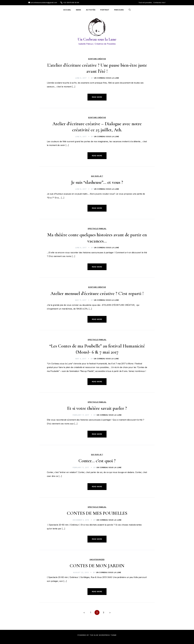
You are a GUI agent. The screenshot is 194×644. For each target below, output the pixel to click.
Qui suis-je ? (97, 176)
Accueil (67, 10)
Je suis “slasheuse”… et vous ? (97, 182)
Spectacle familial (97, 229)
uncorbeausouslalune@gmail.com (43, 2)
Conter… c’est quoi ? (97, 461)
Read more (97, 97)
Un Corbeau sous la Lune (97, 39)
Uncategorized (97, 560)
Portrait (105, 10)
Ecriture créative (97, 59)
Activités (91, 10)
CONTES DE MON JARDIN (97, 566)
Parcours (119, 10)
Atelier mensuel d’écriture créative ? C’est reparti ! (97, 293)
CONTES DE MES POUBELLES (97, 513)
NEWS (79, 10)
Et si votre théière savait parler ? (97, 408)
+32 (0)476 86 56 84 (70, 2)
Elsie (96, 635)
